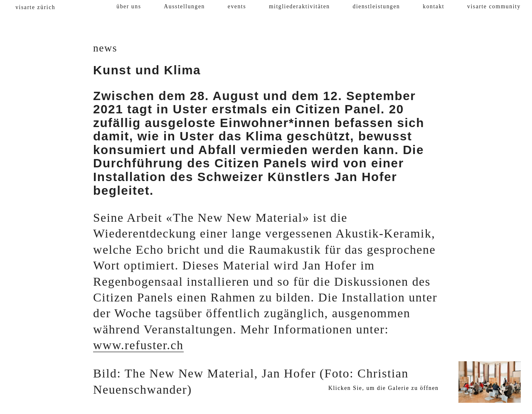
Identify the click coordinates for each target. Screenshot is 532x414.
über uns (129, 6)
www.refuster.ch (138, 345)
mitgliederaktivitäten (299, 6)
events (237, 6)
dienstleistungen (377, 6)
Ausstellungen (184, 6)
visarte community (494, 6)
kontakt (433, 6)
